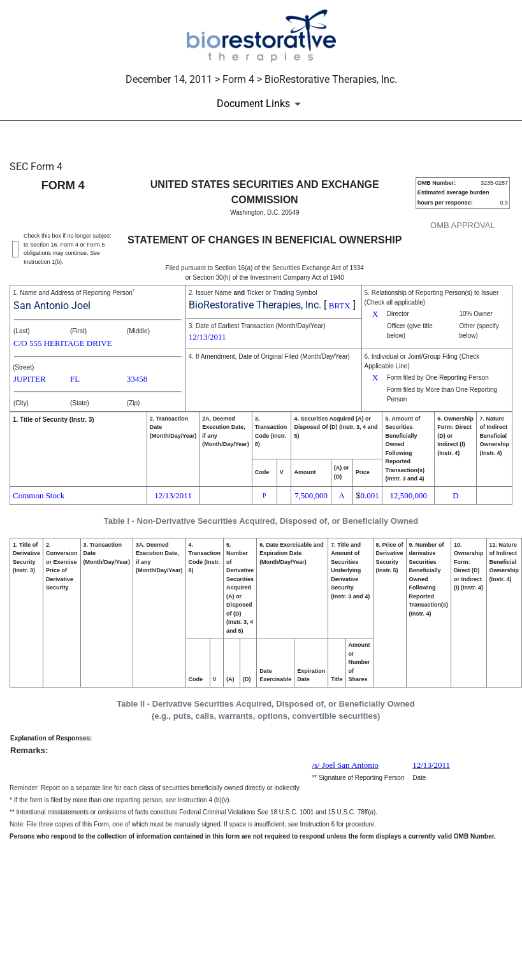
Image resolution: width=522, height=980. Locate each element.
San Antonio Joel (52, 306)
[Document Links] (261, 104)
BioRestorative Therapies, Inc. (255, 305)
